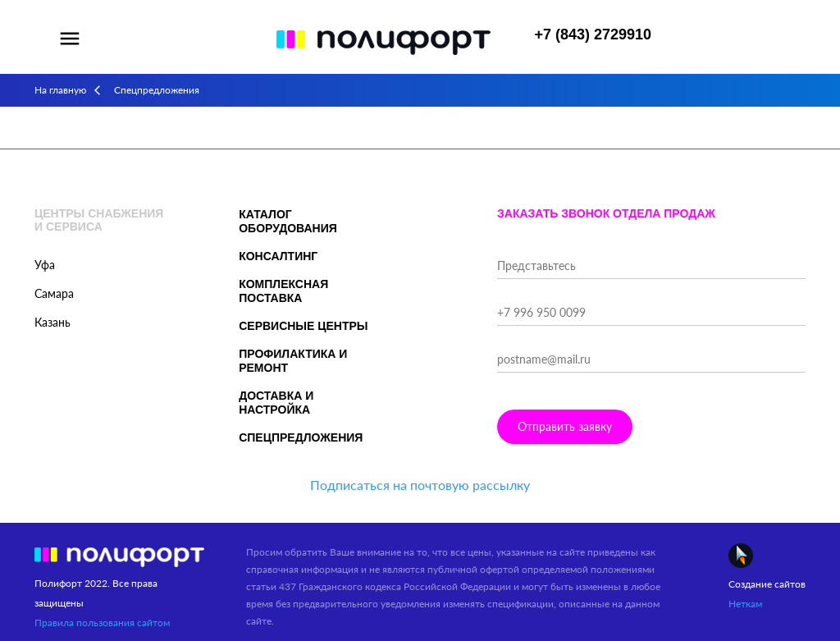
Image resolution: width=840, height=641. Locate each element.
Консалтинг (278, 256)
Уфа (45, 265)
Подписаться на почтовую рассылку (420, 485)
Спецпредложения (301, 437)
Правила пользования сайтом (102, 623)
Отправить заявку (565, 426)
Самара (54, 293)
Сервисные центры (303, 326)
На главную (60, 90)
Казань (52, 322)
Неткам (745, 604)
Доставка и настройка (276, 403)
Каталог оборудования (288, 221)
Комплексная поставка (283, 291)
